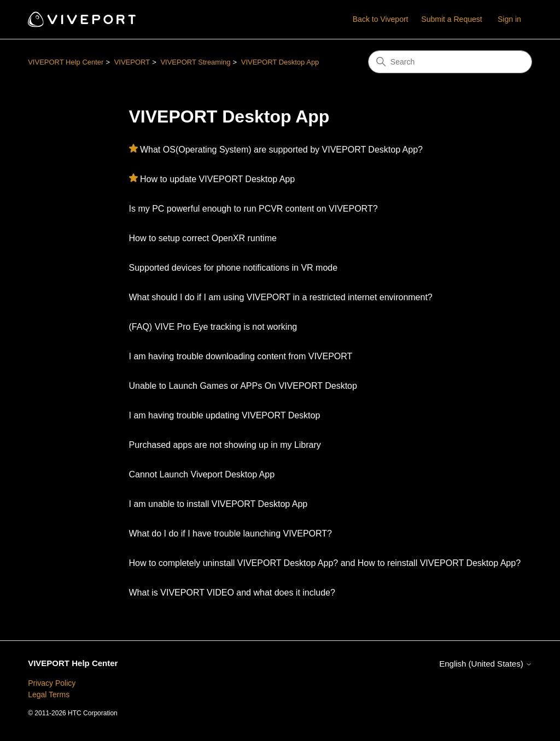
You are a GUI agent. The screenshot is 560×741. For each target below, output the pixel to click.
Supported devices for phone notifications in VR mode (234, 268)
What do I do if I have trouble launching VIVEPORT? (231, 533)
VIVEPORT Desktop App (280, 62)
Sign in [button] (509, 19)
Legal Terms (49, 695)
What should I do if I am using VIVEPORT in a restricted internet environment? (281, 297)
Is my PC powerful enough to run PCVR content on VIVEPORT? (253, 209)
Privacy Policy (52, 683)
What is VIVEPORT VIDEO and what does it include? (232, 593)
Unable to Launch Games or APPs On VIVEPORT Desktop (243, 386)
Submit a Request (451, 19)
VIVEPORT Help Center (66, 62)
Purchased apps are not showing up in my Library (225, 445)
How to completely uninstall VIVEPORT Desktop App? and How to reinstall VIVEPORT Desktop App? (325, 563)
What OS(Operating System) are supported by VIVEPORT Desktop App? (281, 150)
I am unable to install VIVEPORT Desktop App (218, 504)
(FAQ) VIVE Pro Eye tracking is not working (213, 327)
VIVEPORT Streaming (195, 62)
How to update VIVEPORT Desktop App (217, 179)
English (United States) (486, 664)
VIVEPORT (132, 62)
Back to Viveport (381, 19)
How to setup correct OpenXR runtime (203, 238)
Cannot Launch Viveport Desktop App (202, 474)
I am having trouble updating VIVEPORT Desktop (225, 415)
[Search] (450, 62)
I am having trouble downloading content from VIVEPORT (241, 356)
